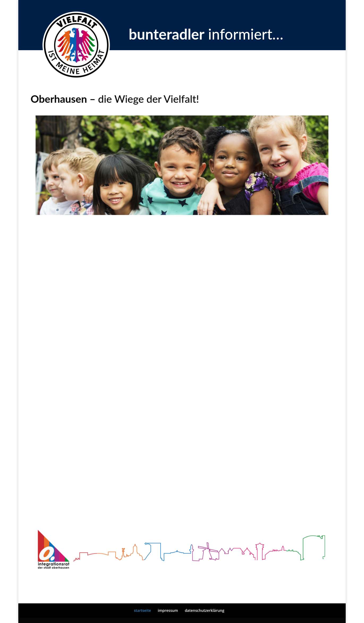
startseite (142, 610)
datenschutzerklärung (205, 610)
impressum (168, 610)
